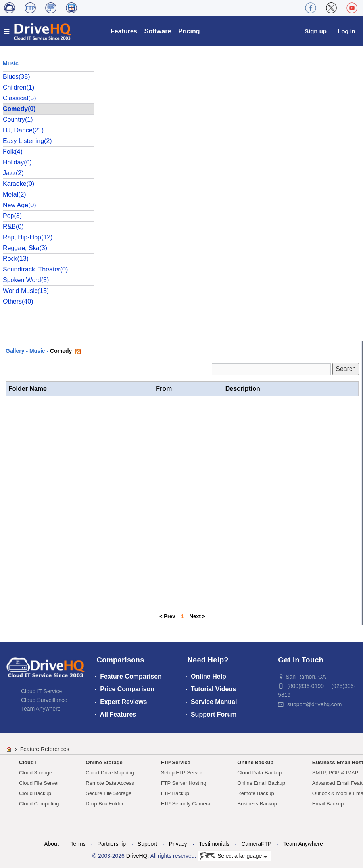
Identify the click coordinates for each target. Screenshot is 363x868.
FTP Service (176, 762)
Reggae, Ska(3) (25, 248)
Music (37, 351)
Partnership (111, 844)
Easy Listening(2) (27, 141)
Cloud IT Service (41, 691)
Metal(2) (14, 194)
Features (124, 31)
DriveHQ (137, 856)
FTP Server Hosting (184, 783)
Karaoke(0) (18, 184)
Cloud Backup (35, 793)
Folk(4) (13, 152)
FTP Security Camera (186, 804)
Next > (197, 616)
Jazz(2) (13, 173)
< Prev (167, 616)
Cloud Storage (36, 773)
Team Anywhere (41, 709)
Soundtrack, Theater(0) (35, 269)
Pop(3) (12, 216)
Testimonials (214, 844)
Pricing (189, 31)
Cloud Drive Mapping (110, 773)
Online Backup (255, 762)
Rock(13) (16, 259)
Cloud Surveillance (44, 700)
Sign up (316, 31)
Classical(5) (19, 98)
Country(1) (18, 119)
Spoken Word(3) (26, 280)
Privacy (178, 844)
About (51, 844)
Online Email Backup (261, 783)
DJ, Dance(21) (23, 130)
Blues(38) (16, 77)
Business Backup (257, 804)
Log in (347, 31)
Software (158, 31)
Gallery (15, 351)
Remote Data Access (110, 783)
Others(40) (18, 301)
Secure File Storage (109, 793)
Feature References (45, 749)
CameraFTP (256, 844)
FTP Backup (175, 793)
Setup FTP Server (182, 773)
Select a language (233, 856)
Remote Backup (256, 793)
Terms (78, 844)
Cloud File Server (39, 783)
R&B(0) (13, 227)
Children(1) (18, 87)
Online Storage (104, 762)
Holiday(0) (17, 162)
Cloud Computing (39, 804)
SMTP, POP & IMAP (335, 773)
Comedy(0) (19, 109)
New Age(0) (19, 205)
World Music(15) (26, 291)
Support (147, 844)
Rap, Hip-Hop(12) (28, 237)
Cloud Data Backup (259, 773)
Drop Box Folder (105, 804)
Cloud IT (29, 762)
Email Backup (328, 804)
